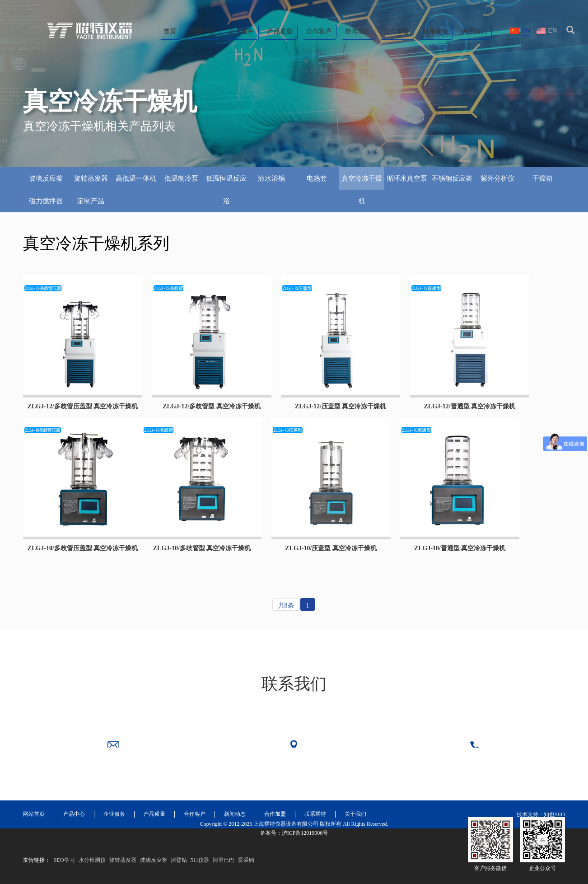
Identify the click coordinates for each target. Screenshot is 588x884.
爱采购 (246, 874)
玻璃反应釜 (46, 178)
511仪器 (200, 874)
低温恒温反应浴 (226, 182)
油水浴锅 (271, 178)
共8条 (286, 606)
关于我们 (474, 31)
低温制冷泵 (181, 178)
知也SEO (554, 795)
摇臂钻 (179, 874)
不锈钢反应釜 (452, 178)
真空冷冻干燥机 (362, 182)
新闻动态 (358, 31)
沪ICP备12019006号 (305, 847)
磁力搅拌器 (46, 201)
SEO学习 (64, 874)
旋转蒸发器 (91, 178)
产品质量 (280, 31)
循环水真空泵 (407, 178)
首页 (170, 31)
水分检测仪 (92, 874)
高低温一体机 (136, 178)
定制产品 (91, 201)
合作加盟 (397, 31)
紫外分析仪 (497, 178)
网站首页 (34, 795)
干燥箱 (543, 178)
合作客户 (319, 31)
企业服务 (241, 31)
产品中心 (202, 31)
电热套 (317, 178)
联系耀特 (435, 31)
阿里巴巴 (224, 874)
